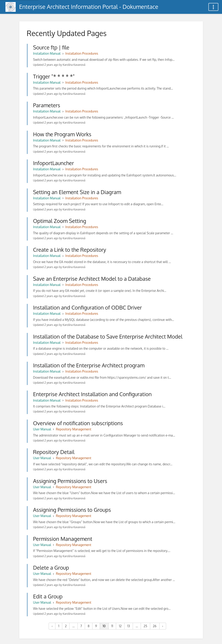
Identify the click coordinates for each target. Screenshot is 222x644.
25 (145, 626)
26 (155, 626)
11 (112, 626)
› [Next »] (163, 626)
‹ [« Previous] (52, 626)
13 (129, 626)
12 (120, 626)
